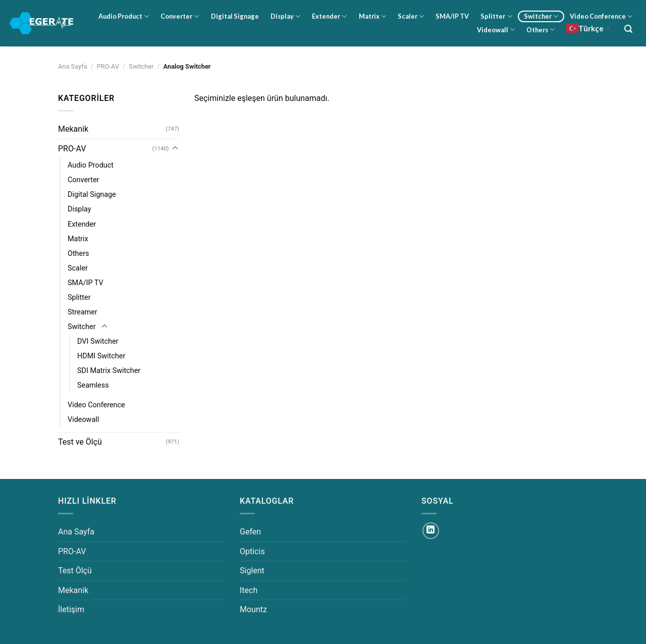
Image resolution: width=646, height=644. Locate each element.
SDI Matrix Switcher (109, 371)
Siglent (252, 571)
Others (541, 30)
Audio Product (124, 16)
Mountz (253, 609)
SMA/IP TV (452, 16)
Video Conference (601, 16)
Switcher (541, 16)
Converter (180, 16)
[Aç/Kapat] (175, 148)
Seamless (93, 385)
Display (285, 16)
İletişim (71, 609)
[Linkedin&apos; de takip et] (431, 531)
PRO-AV (108, 66)
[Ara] (629, 29)
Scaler (411, 16)
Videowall (496, 30)
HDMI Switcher (101, 356)
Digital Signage (235, 16)
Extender (329, 16)
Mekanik (73, 129)
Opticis (252, 551)
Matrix (372, 16)
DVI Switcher (98, 341)
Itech (249, 590)
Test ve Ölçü (80, 442)
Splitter (496, 16)
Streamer (83, 312)
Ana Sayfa (73, 66)
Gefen (250, 532)
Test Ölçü (75, 571)
